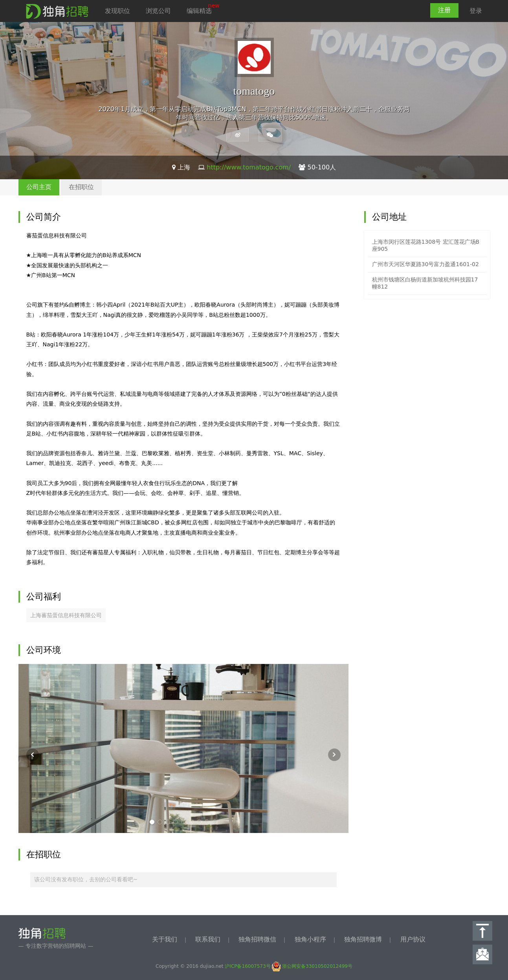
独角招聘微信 (257, 939)
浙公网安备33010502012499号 (312, 966)
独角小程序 (310, 939)
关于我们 (165, 939)
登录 (476, 11)
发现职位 (117, 11)
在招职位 (81, 187)
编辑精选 (199, 11)
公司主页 (39, 187)
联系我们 (208, 939)
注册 (444, 10)
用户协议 (413, 939)
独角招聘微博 (363, 939)
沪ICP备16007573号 (248, 966)
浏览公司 (158, 11)
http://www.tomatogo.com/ (249, 167)
